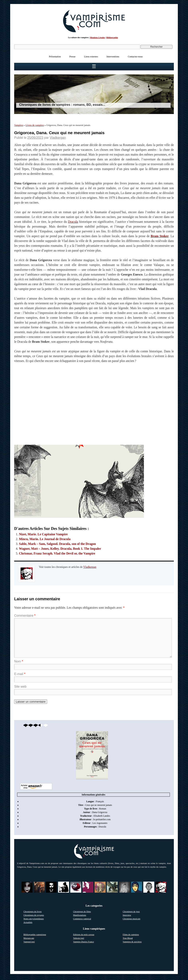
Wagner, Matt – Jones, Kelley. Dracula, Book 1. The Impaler (60, 549)
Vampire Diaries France (83, 942)
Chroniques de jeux (131, 911)
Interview (127, 915)
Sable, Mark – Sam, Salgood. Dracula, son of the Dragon (57, 544)
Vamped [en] (29, 942)
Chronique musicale (132, 919)
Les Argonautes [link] (100, 823)
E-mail (20, 674)
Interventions (113, 57)
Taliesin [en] (79, 938)
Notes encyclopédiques (34, 919)
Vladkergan (58, 138)
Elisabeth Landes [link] (102, 816)
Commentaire (25, 616)
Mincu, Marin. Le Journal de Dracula (45, 539)
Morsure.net (29, 938)
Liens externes (91, 57)
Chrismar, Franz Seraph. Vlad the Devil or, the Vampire (57, 553)
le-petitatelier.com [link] (102, 819)
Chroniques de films (82, 911)
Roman (103, 809)
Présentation (55, 57)
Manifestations (80, 915)
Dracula (73, 222)
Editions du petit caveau (84, 934)
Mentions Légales (97, 37)
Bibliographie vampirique (35, 934)
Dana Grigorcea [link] (100, 812)
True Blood (128, 938)
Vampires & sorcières (132, 942)
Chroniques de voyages (34, 915)
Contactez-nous (135, 57)
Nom (19, 661)
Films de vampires (131, 934)
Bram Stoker (160, 236)
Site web (20, 687)
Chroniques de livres (33, 911)
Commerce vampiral (82, 919)
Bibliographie (112, 37)
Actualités (28, 922)
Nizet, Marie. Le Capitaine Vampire (43, 534)
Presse (73, 57)
